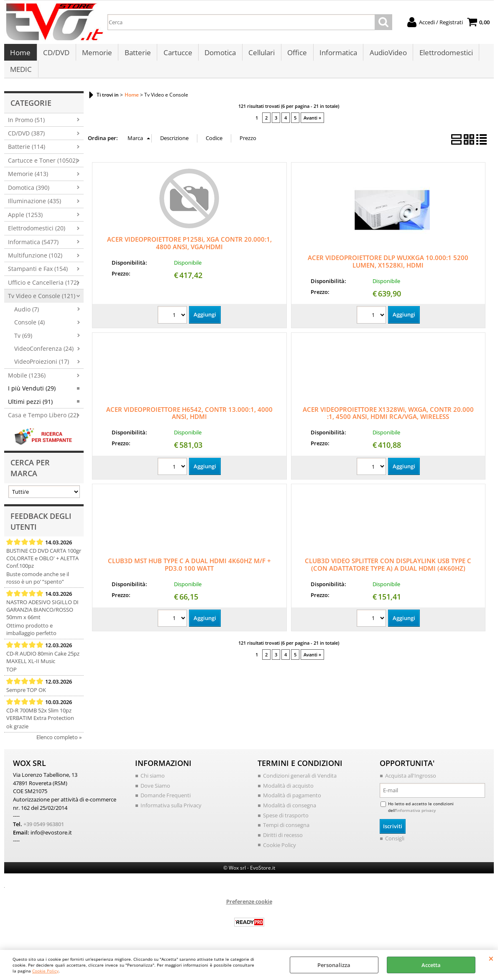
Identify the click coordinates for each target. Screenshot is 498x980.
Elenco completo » (59, 746)
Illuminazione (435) (34, 210)
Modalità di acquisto (288, 794)
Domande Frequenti (166, 804)
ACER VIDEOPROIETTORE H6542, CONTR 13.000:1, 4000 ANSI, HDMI (189, 421)
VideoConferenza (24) (44, 357)
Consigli (395, 847)
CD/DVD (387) (26, 142)
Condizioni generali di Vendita (300, 784)
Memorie (96, 55)
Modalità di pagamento (292, 804)
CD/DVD (56, 55)
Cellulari (259, 55)
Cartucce (176, 55)
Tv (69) (23, 344)
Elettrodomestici (442, 55)
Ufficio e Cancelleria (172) (43, 291)
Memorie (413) (28, 182)
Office (295, 55)
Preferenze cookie (249, 909)
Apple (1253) (25, 223)
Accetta (431, 965)
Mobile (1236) (27, 384)
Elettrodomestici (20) (37, 237)
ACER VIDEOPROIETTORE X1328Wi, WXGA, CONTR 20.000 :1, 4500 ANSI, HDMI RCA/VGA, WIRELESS (388, 421)
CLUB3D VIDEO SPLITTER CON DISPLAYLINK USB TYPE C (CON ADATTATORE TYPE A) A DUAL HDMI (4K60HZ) (388, 573)
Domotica (218, 55)
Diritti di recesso (283, 843)
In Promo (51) (26, 128)
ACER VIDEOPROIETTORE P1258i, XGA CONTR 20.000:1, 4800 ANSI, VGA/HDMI (189, 251)
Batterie (137, 55)
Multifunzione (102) (35, 264)
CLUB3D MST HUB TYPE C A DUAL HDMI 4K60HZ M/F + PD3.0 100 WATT (189, 573)
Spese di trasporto (286, 824)
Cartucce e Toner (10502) (43, 169)
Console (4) (29, 331)
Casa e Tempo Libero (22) (43, 424)
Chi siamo (153, 784)
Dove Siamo (155, 794)
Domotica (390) (29, 196)
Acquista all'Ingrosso (411, 784)
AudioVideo (385, 55)
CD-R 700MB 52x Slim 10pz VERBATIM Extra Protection (40, 723)
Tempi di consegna (286, 833)
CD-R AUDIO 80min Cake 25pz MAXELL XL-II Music (43, 666)
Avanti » (312, 126)
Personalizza (334, 965)
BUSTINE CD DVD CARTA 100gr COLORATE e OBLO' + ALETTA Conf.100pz (44, 567)
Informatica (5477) (33, 250)
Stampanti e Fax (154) (38, 277)
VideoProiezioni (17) (42, 370)
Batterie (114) (27, 155)
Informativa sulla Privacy (171, 814)
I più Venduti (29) (32, 397)
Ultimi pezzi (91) (30, 410)
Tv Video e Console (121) (42, 305)
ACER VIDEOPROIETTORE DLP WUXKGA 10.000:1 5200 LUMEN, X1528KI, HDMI (388, 270)
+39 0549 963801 (44, 832)
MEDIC (21, 76)
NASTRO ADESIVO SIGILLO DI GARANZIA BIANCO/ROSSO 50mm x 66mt (42, 618)
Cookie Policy (45, 971)
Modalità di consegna (290, 814)
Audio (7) (27, 318)
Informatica (335, 55)
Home (20, 55)
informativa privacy (416, 819)
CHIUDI (491, 958)
